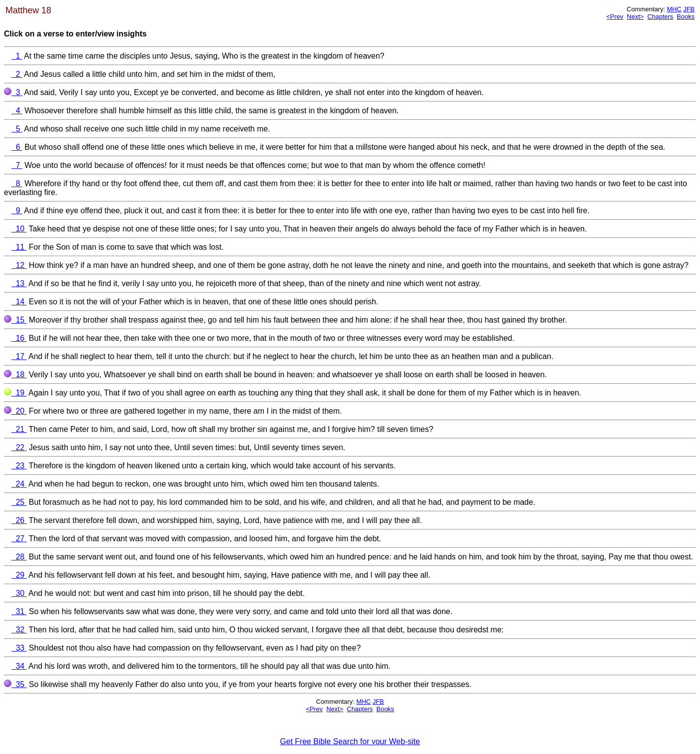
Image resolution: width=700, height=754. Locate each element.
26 (15, 520)
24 (15, 484)
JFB (689, 9)
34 (15, 666)
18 (15, 375)
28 (15, 557)
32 (15, 630)
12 (15, 265)
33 (15, 648)
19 (15, 393)
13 (15, 283)
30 (15, 593)
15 (15, 320)
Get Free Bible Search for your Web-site (350, 741)
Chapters (660, 16)
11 (15, 247)
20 (15, 411)
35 (15, 684)
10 (15, 229)
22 (15, 447)
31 (15, 611)
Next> (635, 16)
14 (15, 302)
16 (15, 338)
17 (15, 356)
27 (15, 539)
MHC (674, 9)
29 (15, 575)
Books (686, 16)
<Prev (615, 16)
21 (15, 429)
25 (15, 502)
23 (15, 466)
